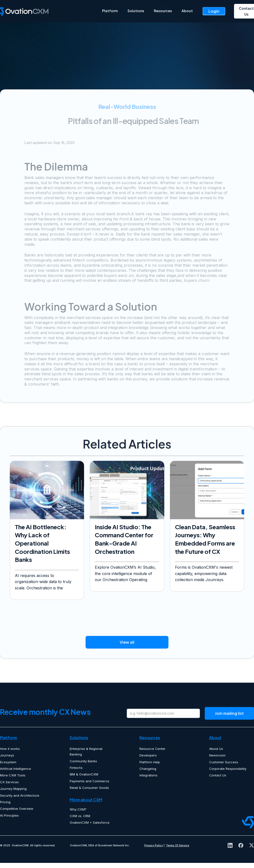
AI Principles (9, 815)
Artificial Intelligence (15, 769)
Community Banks (83, 761)
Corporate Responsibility (228, 769)
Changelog (148, 769)
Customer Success (224, 762)
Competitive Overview (17, 809)
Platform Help (150, 762)
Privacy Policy (154, 845)
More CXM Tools (13, 775)
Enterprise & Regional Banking (86, 751)
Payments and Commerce (89, 781)
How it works (10, 749)
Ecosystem (8, 762)
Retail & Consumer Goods (89, 788)
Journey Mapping (13, 789)
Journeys (7, 755)
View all (127, 642)
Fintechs (76, 768)
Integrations (148, 775)
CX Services (9, 782)
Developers (148, 755)
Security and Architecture (20, 795)
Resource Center (152, 749)
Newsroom (217, 755)
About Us (216, 749)
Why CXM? (78, 809)
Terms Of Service (178, 845)
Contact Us (218, 775)
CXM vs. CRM (80, 816)
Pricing (5, 802)
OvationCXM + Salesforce (90, 822)
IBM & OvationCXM (84, 774)
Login (214, 11)
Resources (163, 11)
